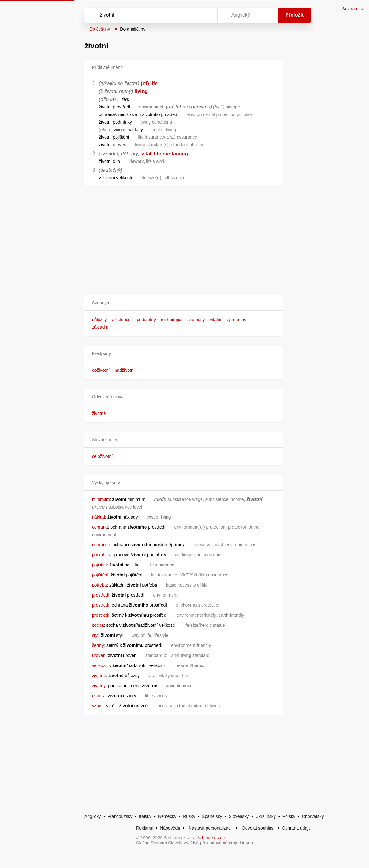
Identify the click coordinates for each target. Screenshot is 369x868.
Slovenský (239, 816)
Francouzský (120, 816)
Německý (167, 816)
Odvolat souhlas (258, 828)
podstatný (146, 320)
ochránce (101, 545)
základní (100, 327)
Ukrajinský (266, 816)
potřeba (99, 585)
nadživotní (125, 370)
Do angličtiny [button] (133, 29)
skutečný (196, 320)
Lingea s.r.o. (214, 838)
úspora (99, 696)
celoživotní (102, 456)
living (141, 91)
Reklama (145, 828)
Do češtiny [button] (100, 29)
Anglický (93, 816)
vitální (216, 320)
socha (98, 625)
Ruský (189, 816)
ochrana (100, 527)
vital (146, 154)
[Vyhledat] (143, 15)
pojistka (99, 565)
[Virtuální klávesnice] (207, 15)
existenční (122, 320)
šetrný (98, 645)
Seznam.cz (353, 9)
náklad (98, 517)
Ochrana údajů (296, 828)
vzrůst (98, 706)
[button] (184, 303)
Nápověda (170, 828)
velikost (99, 665)
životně (99, 413)
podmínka (102, 555)
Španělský (212, 816)
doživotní (101, 370)
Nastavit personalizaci (210, 828)
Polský (289, 816)
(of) (145, 83)
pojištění (100, 575)
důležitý (99, 320)
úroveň (99, 655)
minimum (101, 499)
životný (99, 686)
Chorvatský (313, 816)
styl (95, 635)
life (154, 83)
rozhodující (172, 320)
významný (236, 320)
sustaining (175, 154)
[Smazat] (193, 15)
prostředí (101, 595)
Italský (145, 816)
